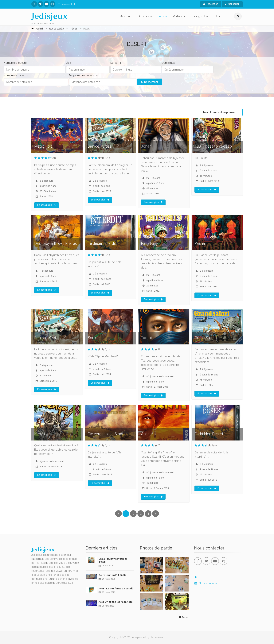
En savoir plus (47, 205)
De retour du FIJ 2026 (112, 575)
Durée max (168, 63)
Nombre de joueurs (15, 63)
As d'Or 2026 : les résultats (115, 602)
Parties (177, 16)
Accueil (125, 16)
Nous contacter (67, 4)
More (183, 617)
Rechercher (150, 82)
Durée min (116, 63)
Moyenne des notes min (83, 75)
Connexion (232, 4)
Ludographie (200, 16)
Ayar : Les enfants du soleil (116, 589)
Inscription (211, 4)
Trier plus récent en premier (219, 112)
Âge (68, 63)
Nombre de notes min (17, 75)
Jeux (161, 16)
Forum (221, 16)
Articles (144, 16)
